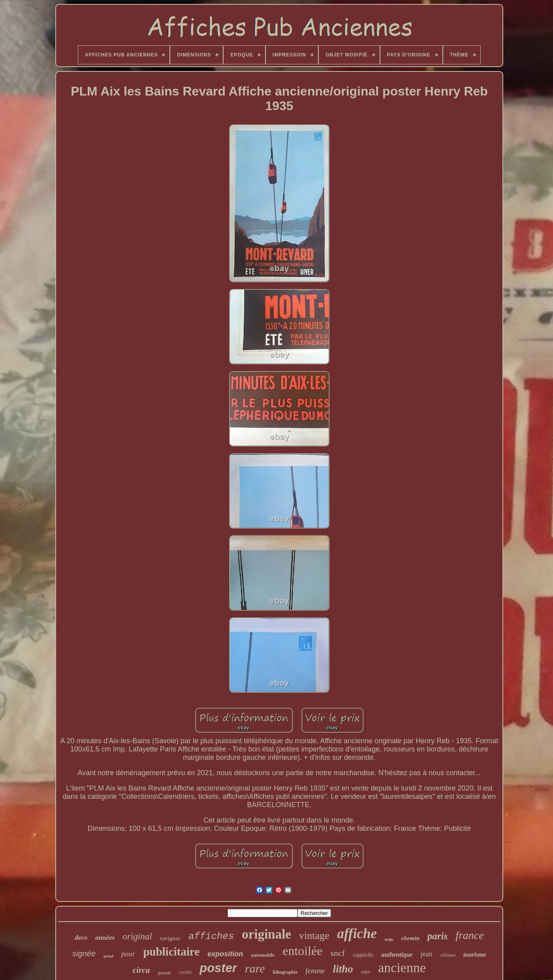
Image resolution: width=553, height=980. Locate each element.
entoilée (302, 951)
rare (255, 968)
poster (218, 968)
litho (343, 969)
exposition (225, 954)
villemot (448, 955)
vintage (314, 936)
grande (164, 973)
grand (108, 956)
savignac (170, 938)
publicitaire (171, 952)
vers (366, 972)
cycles (185, 972)
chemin (410, 938)
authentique (397, 955)
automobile (263, 955)
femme (315, 971)
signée (84, 954)
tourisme (475, 955)
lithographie (285, 972)
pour (128, 954)
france (470, 935)
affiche (357, 934)
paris (437, 936)
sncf (338, 953)
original (137, 936)
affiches (211, 936)
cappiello (363, 955)
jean (426, 954)
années (105, 938)
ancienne (402, 968)
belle (389, 939)
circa (141, 970)
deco (81, 938)
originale (266, 934)
